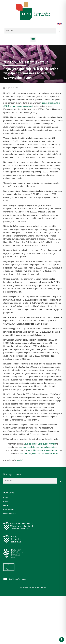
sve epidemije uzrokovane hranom (40, 444)
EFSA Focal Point (15, 62)
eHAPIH (6, 506)
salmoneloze (24, 447)
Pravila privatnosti (9, 510)
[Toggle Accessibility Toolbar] (62, 640)
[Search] (59, 31)
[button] (33, 39)
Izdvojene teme (38, 62)
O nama (6, 498)
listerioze (35, 447)
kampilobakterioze (49, 447)
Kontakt (6, 502)
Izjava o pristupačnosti (10, 514)
